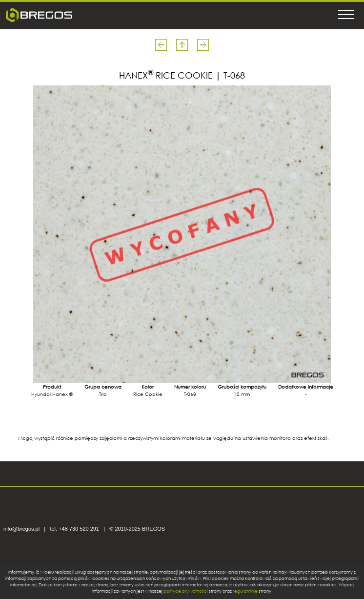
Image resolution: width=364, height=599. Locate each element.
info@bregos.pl (21, 529)
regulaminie (245, 591)
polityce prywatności (186, 591)
